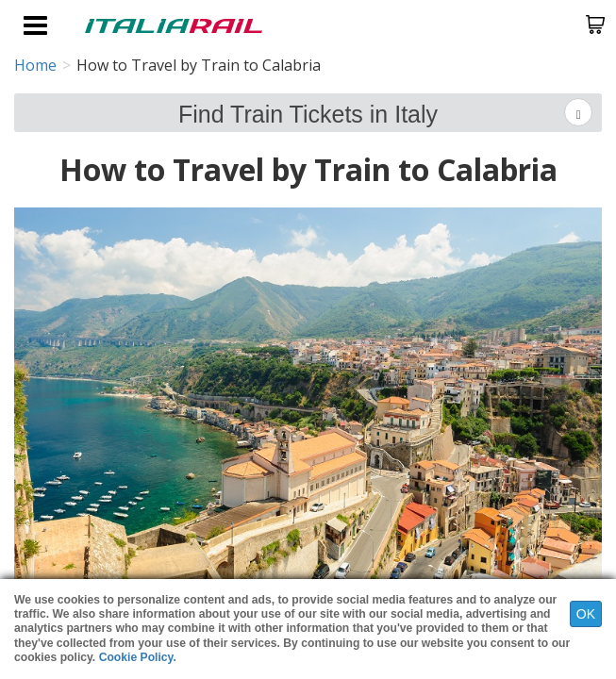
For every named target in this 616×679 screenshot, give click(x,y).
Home (35, 65)
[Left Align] (578, 112)
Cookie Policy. (138, 657)
